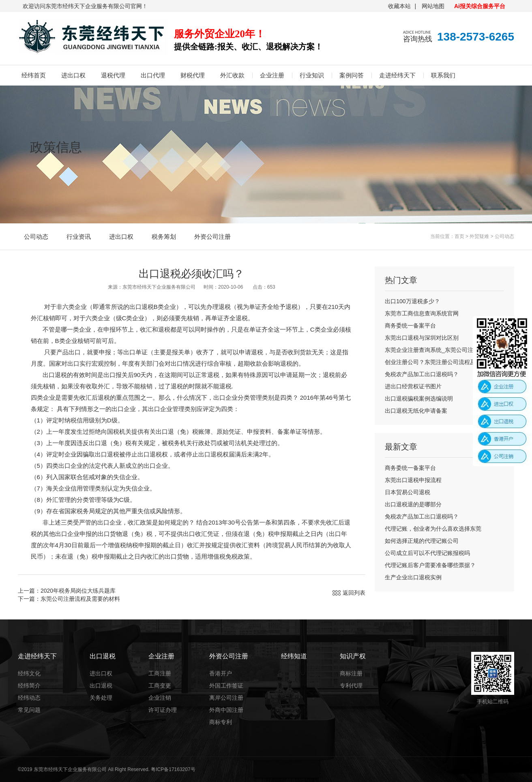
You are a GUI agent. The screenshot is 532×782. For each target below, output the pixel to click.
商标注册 (351, 673)
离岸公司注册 (226, 698)
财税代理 (193, 75)
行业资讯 (79, 237)
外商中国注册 (226, 710)
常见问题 (29, 710)
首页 (459, 236)
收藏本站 (399, 6)
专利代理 (351, 686)
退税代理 (113, 75)
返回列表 (354, 593)
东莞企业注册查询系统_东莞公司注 (429, 350)
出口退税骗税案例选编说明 (419, 398)
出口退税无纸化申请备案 (416, 411)
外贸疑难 (479, 236)
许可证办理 (163, 710)
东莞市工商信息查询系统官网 (422, 313)
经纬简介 (29, 686)
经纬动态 (29, 698)
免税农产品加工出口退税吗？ (422, 374)
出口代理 (153, 75)
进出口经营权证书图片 (413, 386)
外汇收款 (232, 75)
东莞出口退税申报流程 (413, 480)
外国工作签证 (226, 686)
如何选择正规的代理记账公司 (422, 541)
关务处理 (101, 698)
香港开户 (221, 673)
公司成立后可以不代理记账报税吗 (427, 553)
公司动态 (36, 237)
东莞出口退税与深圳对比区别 (422, 338)
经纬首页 (34, 75)
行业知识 (312, 75)
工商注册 (160, 673)
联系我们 (443, 75)
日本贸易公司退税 (408, 492)
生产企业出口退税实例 (413, 577)
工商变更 (160, 686)
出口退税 (101, 686)
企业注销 (160, 698)
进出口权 (73, 75)
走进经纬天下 (397, 75)
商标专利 (221, 722)
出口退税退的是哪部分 (413, 504)
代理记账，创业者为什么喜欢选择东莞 (433, 529)
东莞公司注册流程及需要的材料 (80, 599)
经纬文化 (29, 673)
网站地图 (433, 6)
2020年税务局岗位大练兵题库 (78, 591)
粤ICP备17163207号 (173, 769)
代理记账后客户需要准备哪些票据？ (430, 565)
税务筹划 (164, 237)
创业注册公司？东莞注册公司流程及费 (433, 362)
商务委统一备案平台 (410, 326)
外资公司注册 (212, 237)
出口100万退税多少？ (412, 301)
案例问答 (352, 75)
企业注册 (272, 75)
